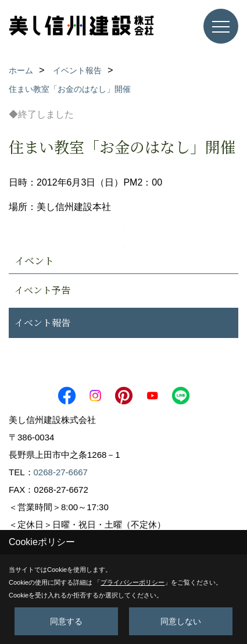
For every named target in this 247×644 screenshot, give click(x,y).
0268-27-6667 (61, 472)
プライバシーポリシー (133, 582)
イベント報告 (42, 323)
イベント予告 (42, 290)
